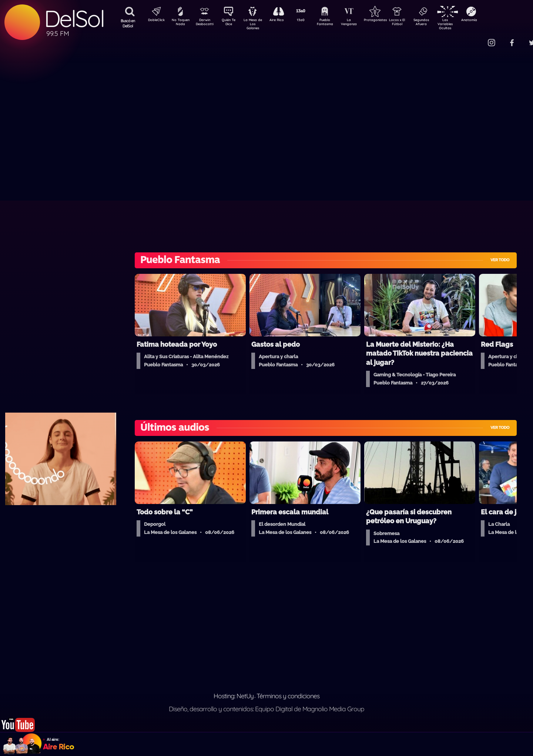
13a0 (309, 21)
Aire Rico (283, 21)
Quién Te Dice (232, 23)
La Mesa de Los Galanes (257, 24)
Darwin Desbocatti (206, 23)
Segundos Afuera (439, 23)
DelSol (74, 19)
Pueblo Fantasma (335, 23)
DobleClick (154, 21)
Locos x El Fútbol (413, 23)
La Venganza (361, 23)
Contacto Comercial (476, 38)
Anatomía (491, 21)
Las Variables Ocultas (465, 24)
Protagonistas (387, 21)
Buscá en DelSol (128, 23)
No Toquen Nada (180, 23)
